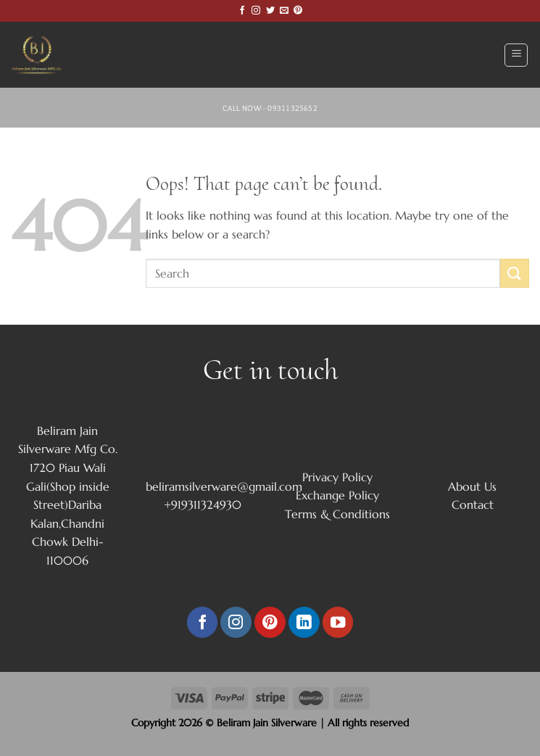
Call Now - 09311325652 (270, 108)
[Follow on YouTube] (338, 622)
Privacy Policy (337, 477)
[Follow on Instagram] (256, 11)
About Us (472, 486)
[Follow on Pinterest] (298, 11)
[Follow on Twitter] (270, 11)
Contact (473, 504)
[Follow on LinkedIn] (304, 622)
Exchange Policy (337, 495)
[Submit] (515, 273)
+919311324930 (203, 504)
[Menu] (516, 55)
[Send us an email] (284, 11)
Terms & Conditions (337, 514)
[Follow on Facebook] (242, 11)
